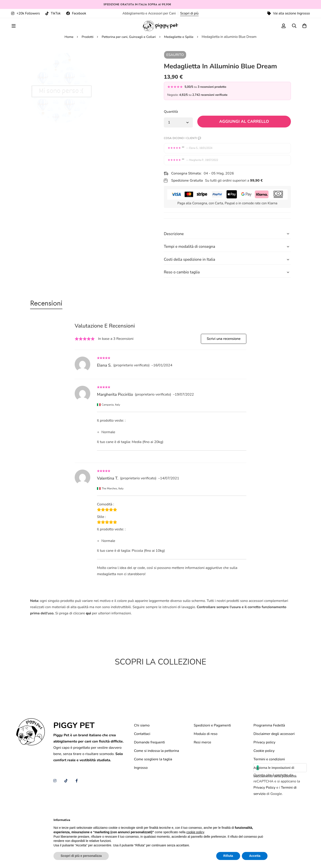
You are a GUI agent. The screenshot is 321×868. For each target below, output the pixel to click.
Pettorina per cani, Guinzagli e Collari (129, 70)
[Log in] (282, 30)
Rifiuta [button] (228, 856)
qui (88, 649)
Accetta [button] (255, 856)
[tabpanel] (160, 486)
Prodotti (87, 70)
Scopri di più (189, 13)
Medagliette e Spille (179, 70)
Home (68, 70)
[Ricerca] (293, 30)
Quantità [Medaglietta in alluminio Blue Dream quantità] (171, 145)
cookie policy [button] (195, 832)
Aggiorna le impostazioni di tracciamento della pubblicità (275, 805)
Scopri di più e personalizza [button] (81, 856)
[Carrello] (304, 30)
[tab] (49, 339)
